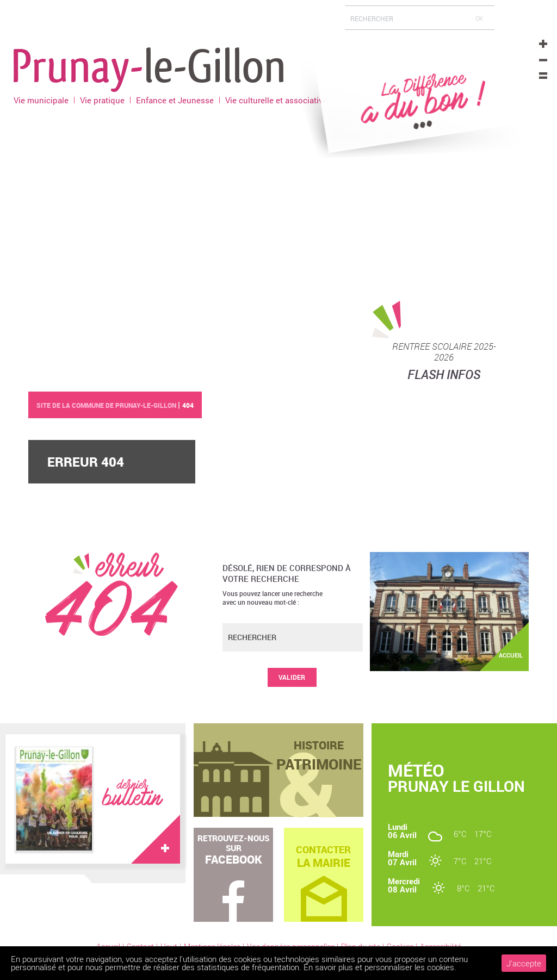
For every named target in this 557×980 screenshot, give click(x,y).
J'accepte (524, 963)
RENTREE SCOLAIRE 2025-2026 (444, 352)
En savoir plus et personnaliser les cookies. (380, 967)
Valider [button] (292, 677)
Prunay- (148, 64)
